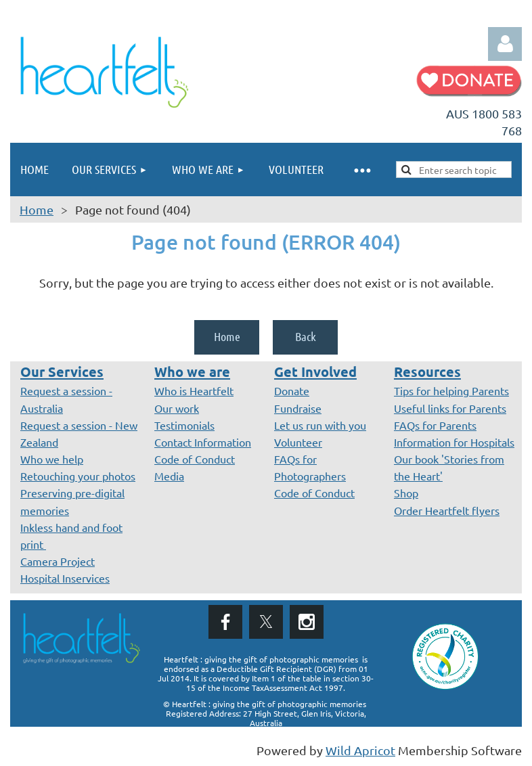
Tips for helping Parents (451, 390)
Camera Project (58, 561)
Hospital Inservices (65, 578)
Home (37, 209)
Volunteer (298, 442)
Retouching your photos (78, 476)
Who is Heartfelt (194, 390)
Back (306, 336)
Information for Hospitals (454, 442)
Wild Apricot (360, 750)
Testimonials (184, 425)
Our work (177, 408)
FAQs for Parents (435, 425)
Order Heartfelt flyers (447, 510)
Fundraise (298, 408)
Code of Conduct (195, 459)
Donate (292, 390)
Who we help (52, 459)
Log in (505, 44)
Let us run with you (320, 425)
